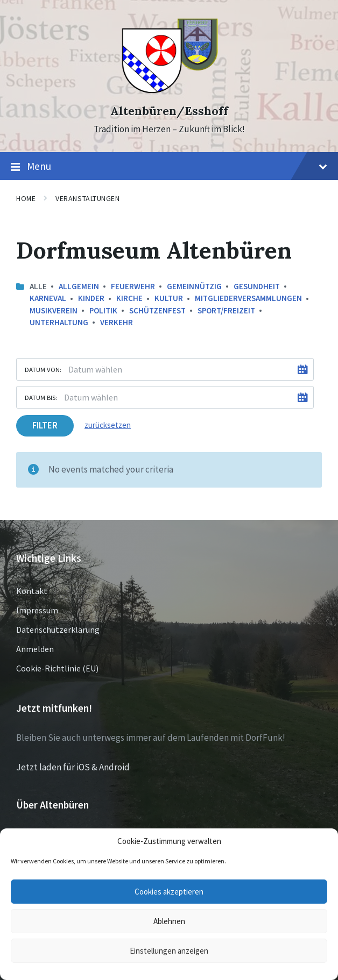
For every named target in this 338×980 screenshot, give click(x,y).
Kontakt (32, 591)
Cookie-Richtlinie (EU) (57, 668)
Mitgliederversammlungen (248, 298)
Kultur (169, 298)
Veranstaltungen (87, 198)
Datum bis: (41, 397)
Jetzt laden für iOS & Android (73, 767)
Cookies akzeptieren (169, 892)
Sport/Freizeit (226, 310)
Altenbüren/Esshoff (169, 111)
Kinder (91, 298)
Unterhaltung (59, 322)
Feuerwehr (133, 286)
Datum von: (43, 369)
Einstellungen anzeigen (169, 951)
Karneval (48, 298)
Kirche (129, 298)
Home (26, 198)
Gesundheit (257, 286)
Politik (103, 310)
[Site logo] (169, 92)
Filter (45, 425)
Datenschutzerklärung (58, 630)
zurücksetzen (108, 425)
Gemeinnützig (194, 286)
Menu (169, 167)
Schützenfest (157, 310)
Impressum (37, 610)
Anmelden (35, 649)
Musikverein (54, 310)
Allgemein (79, 286)
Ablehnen (169, 921)
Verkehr (117, 322)
